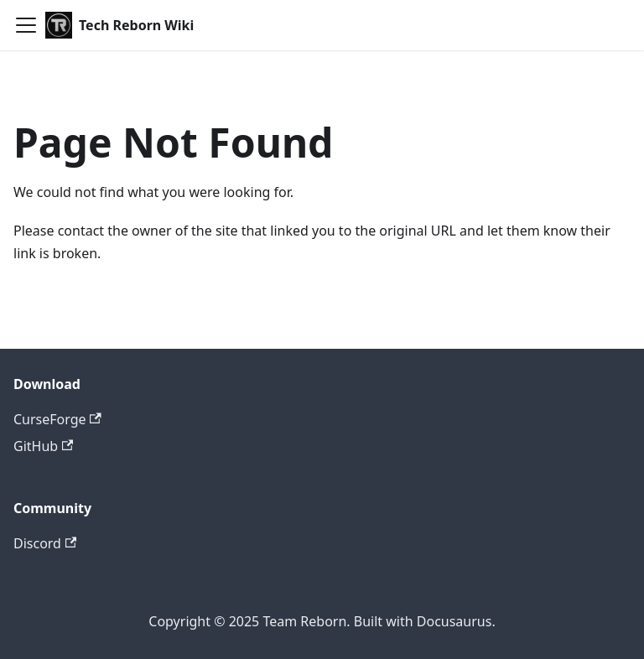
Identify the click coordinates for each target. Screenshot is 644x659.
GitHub (43, 446)
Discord (45, 543)
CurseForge (57, 419)
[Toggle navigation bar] (26, 25)
